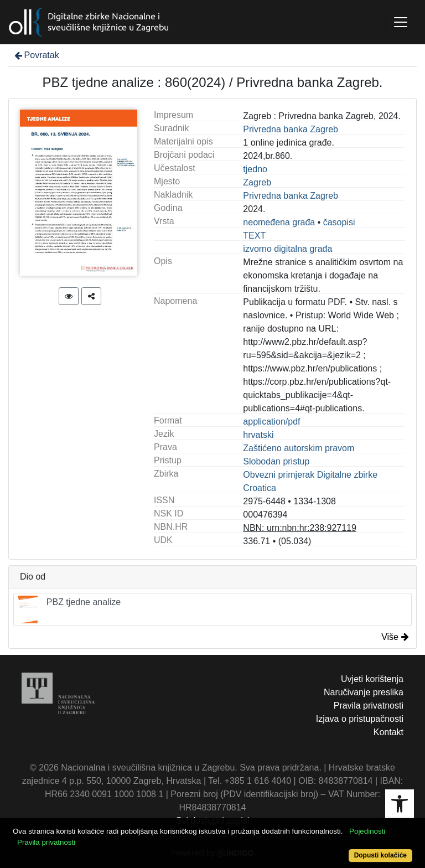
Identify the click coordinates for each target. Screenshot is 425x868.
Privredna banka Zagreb (291, 129)
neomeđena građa (279, 222)
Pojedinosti (367, 831)
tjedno (255, 169)
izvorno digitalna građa (287, 249)
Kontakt (388, 732)
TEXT (254, 236)
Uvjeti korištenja (372, 679)
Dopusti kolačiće (380, 855)
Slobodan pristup (276, 461)
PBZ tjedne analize (69, 609)
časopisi (339, 222)
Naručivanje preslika (364, 692)
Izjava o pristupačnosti (360, 719)
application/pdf (271, 422)
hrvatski (258, 435)
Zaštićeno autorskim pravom (299, 448)
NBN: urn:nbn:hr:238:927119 (300, 528)
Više (395, 637)
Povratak (36, 55)
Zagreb (257, 182)
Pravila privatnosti (369, 706)
